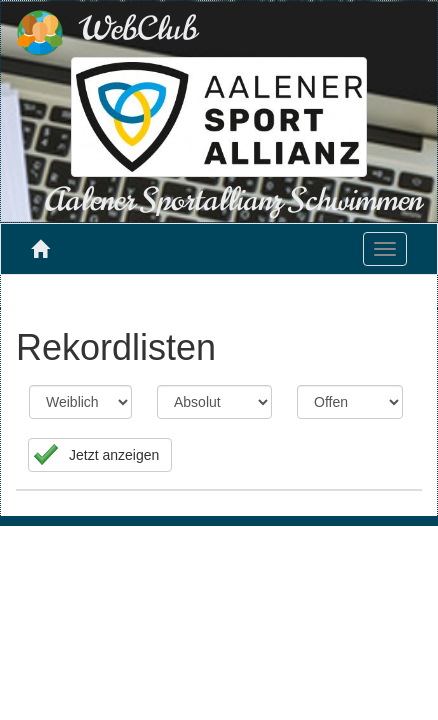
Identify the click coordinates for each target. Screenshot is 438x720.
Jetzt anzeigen (114, 455)
